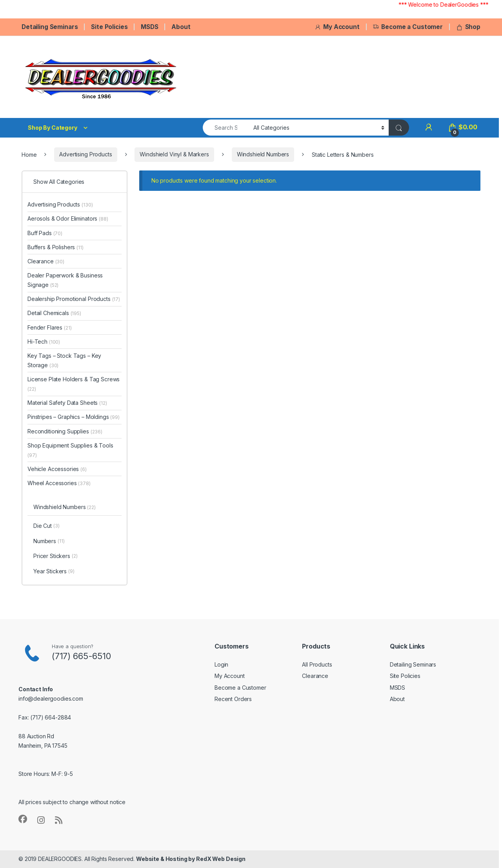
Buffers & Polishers (55, 247)
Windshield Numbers (263, 154)
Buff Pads (45, 233)
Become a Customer (408, 27)
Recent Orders (233, 699)
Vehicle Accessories (57, 469)
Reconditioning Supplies (65, 431)
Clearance (46, 261)
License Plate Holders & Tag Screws (74, 384)
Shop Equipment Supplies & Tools (70, 450)
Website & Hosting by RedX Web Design (191, 859)
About (181, 27)
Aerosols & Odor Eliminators (68, 218)
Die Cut (46, 526)
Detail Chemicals (54, 313)
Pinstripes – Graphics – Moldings (74, 417)
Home (29, 154)
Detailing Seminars (50, 27)
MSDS (149, 27)
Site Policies (109, 27)
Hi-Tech (44, 342)
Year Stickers (54, 572)
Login (221, 664)
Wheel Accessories (59, 483)
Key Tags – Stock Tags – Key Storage (64, 360)
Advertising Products (85, 154)
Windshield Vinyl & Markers (174, 154)
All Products (317, 664)
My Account (337, 27)
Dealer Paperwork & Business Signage (65, 280)
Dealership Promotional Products (74, 299)
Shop (468, 27)
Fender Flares (50, 327)
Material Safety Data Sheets (67, 403)
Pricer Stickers (55, 556)
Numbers (49, 542)
